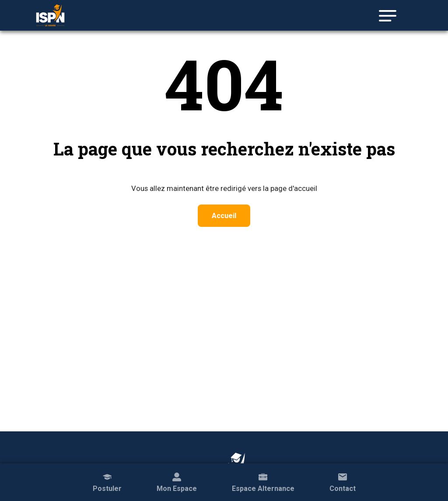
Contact (343, 482)
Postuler (107, 482)
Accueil (224, 216)
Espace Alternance (263, 482)
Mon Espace (177, 482)
